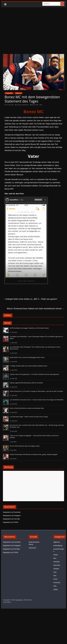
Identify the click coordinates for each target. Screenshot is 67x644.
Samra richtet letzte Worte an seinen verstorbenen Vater (27, 408)
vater (41, 105)
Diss (55, 558)
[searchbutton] (62, 4)
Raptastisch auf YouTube (11, 519)
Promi (55, 579)
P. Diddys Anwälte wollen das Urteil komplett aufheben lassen (29, 366)
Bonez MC (35, 105)
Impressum (32, 548)
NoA (55, 576)
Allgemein (19, 93)
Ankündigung (58, 546)
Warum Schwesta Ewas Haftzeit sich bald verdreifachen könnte (35, 309)
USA (55, 586)
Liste (55, 572)
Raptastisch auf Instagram (12, 516)
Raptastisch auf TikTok (11, 522)
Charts (56, 555)
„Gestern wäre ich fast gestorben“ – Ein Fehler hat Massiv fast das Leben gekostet (34, 374)
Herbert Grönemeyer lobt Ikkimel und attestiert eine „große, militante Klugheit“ (34, 454)
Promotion (57, 583)
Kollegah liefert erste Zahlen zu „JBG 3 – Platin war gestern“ (30, 299)
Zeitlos (56, 589)
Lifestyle (56, 569)
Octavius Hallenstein (23, 105)
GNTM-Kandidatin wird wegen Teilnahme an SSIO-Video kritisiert (29, 328)
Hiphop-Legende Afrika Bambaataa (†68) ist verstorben (26, 383)
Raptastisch (9, 93)
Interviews (57, 565)
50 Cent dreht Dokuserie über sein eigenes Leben (25, 446)
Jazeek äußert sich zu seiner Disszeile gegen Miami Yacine (27, 357)
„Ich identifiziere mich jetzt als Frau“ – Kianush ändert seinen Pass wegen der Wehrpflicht (37, 400)
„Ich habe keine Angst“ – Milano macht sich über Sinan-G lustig (29, 417)
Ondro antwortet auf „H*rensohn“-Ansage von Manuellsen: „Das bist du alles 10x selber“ (37, 391)
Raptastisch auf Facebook (12, 512)
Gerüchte (56, 562)
